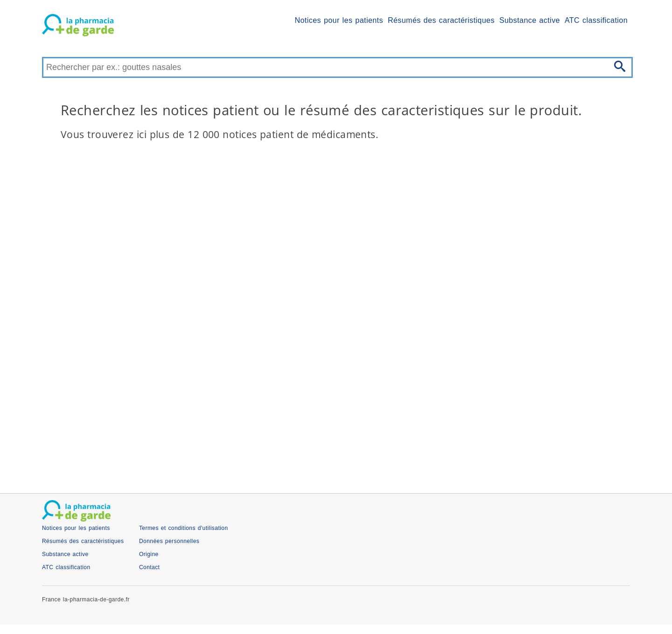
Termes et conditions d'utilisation (184, 528)
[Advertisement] (322, 404)
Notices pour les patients (339, 20)
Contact (150, 567)
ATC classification (596, 20)
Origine (149, 554)
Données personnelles (169, 541)
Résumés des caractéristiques (441, 20)
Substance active (530, 20)
